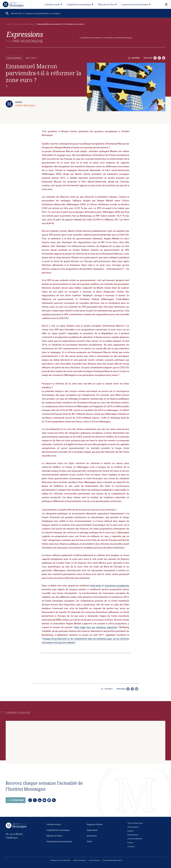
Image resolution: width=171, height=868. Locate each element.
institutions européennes (117, 586)
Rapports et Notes (95, 824)
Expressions (92, 830)
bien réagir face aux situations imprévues (96, 627)
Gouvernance (133, 827)
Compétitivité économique (58, 830)
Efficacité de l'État (54, 836)
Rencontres (92, 836)
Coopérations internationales (59, 841)
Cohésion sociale (53, 824)
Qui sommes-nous (135, 823)
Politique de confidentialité (60, 860)
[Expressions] (25, 37)
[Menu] (165, 4)
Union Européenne (14, 58)
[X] (159, 58)
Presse (130, 843)
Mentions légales (80, 860)
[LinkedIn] (164, 58)
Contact (131, 846)
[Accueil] (13, 4)
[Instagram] (49, 800)
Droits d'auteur (94, 860)
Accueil (8, 24)
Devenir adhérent (135, 839)
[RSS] (54, 800)
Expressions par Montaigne (24, 24)
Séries (89, 841)
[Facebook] (155, 58)
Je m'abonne (17, 800)
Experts (131, 831)
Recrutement (133, 835)
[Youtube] (45, 800)
